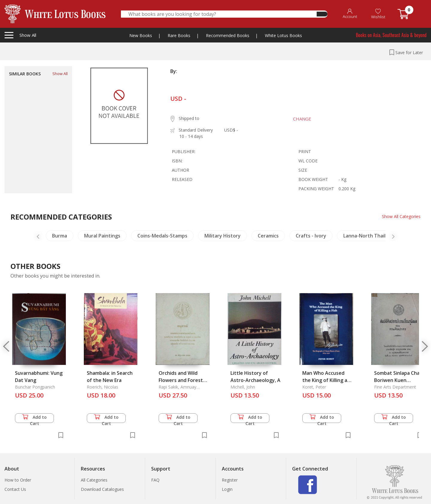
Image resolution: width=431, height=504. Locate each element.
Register (230, 480)
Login (227, 489)
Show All (60, 74)
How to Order (18, 480)
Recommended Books (228, 35)
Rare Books (179, 35)
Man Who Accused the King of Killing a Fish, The (325, 380)
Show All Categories (401, 216)
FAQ (155, 480)
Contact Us (15, 489)
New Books (141, 35)
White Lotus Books (283, 35)
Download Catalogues (102, 489)
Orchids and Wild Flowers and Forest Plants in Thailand (181, 380)
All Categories (94, 480)
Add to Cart (34, 419)
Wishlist (378, 14)
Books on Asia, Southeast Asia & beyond (391, 35)
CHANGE (302, 119)
